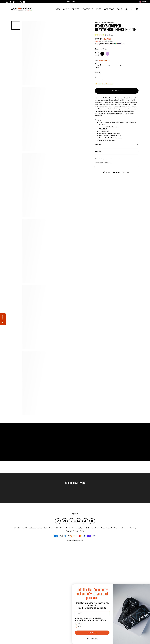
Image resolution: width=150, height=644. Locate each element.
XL (121, 66)
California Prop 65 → (105, 172)
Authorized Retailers (93, 531)
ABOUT (75, 9)
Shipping (97, 42)
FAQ (25, 531)
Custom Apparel (106, 531)
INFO (99, 9)
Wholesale (124, 531)
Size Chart (117, 153)
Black (102, 54)
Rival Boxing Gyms (78, 531)
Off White (97, 54)
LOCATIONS (87, 9)
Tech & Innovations (35, 531)
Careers (116, 531)
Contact (52, 531)
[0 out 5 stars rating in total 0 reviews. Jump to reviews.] (104, 35)
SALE (119, 9)
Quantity (98, 73)
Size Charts (18, 531)
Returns (68, 534)
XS (98, 66)
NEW (58, 9)
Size (103, 61)
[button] (117, 44)
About (45, 531)
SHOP (66, 9)
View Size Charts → (105, 61)
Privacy (75, 534)
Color (102, 49)
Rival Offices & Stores (63, 531)
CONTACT (109, 9)
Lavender (107, 54)
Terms (82, 534)
